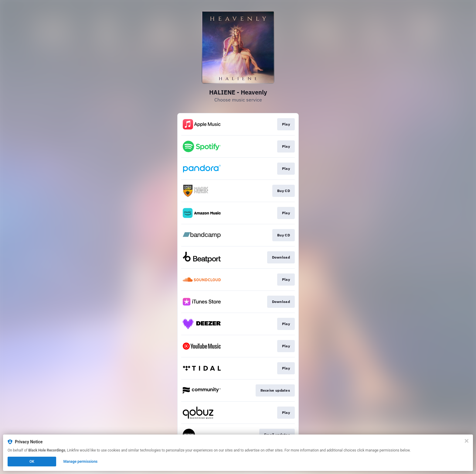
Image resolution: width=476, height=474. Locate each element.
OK (32, 462)
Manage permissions (81, 462)
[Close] (467, 441)
